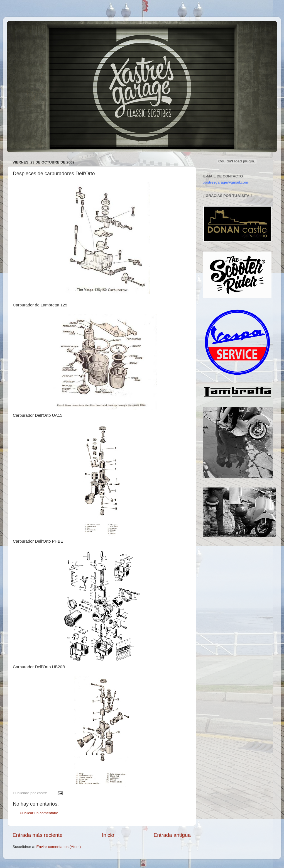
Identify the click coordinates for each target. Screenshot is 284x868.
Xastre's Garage (23, 28)
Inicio (108, 835)
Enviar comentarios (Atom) (59, 847)
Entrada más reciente (38, 835)
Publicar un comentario (39, 813)
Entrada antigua (172, 835)
